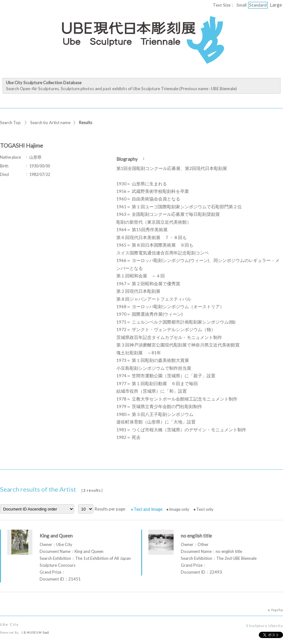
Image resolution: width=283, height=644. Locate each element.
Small (241, 5)
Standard (258, 5)
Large (276, 5)
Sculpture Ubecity (266, 625)
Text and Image (148, 509)
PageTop (277, 610)
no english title (196, 536)
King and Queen (56, 536)
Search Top (10, 123)
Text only (205, 509)
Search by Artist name (50, 123)
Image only (179, 509)
